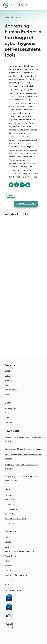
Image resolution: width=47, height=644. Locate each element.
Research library (11, 556)
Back (11, 195)
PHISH (7, 376)
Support (8, 394)
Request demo (11, 390)
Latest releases (11, 514)
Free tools (9, 570)
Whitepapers (10, 537)
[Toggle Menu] (41, 4)
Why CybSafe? (11, 500)
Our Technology (11, 509)
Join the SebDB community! (16, 575)
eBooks (8, 542)
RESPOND (9, 380)
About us (8, 495)
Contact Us (9, 523)
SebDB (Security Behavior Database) (20, 551)
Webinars (9, 565)
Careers (8, 580)
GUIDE (7, 371)
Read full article (26, 204)
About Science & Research (16, 519)
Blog (7, 547)
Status (7, 584)
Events (8, 561)
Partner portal (11, 408)
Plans (7, 385)
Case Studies (10, 504)
